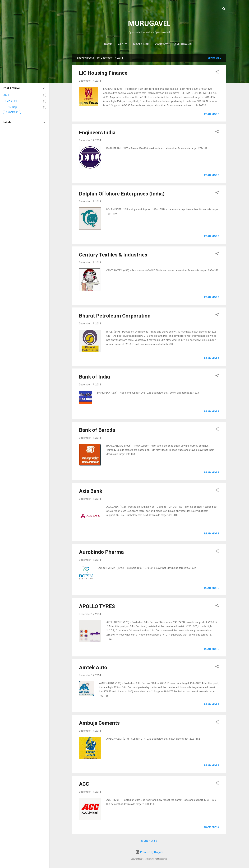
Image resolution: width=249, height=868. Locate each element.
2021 (6, 95)
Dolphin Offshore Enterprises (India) (122, 194)
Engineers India (97, 132)
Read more (212, 114)
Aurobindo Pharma (101, 552)
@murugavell (184, 44)
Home (108, 44)
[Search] (224, 9)
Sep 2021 (11, 101)
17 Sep (13, 107)
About (122, 44)
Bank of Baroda (97, 430)
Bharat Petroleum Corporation (115, 316)
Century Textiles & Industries (113, 255)
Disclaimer (141, 44)
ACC (84, 784)
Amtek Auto (93, 667)
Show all (214, 58)
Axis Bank (91, 491)
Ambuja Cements (99, 723)
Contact (162, 44)
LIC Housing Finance (103, 73)
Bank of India (94, 377)
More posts (149, 841)
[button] (217, 73)
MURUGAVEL (149, 24)
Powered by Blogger (149, 852)
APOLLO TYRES (97, 606)
